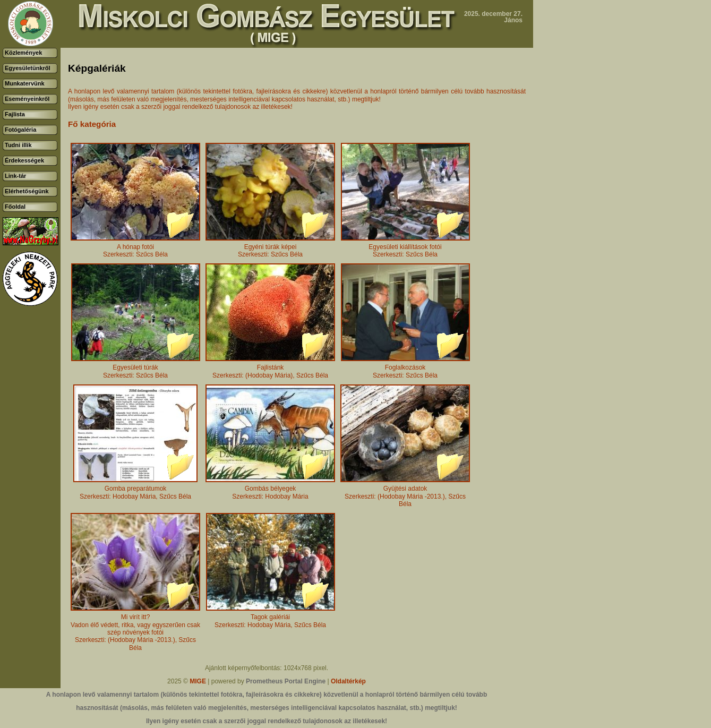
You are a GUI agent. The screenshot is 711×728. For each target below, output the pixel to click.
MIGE (198, 681)
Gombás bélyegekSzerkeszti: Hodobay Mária (270, 489)
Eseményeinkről (27, 99)
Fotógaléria (20, 130)
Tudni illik (18, 145)
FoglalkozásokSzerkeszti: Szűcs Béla (405, 368)
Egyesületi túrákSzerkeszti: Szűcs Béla (136, 368)
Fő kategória (92, 124)
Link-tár (15, 176)
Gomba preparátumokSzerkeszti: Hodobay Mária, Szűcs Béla (135, 489)
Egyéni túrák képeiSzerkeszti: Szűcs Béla (270, 248)
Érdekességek (24, 160)
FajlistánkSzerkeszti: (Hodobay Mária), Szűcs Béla (270, 368)
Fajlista (15, 114)
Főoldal (15, 207)
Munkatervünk (25, 83)
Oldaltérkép (348, 681)
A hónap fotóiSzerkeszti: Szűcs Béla (135, 248)
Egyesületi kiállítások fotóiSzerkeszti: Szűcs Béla (405, 248)
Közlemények (23, 53)
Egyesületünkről (28, 68)
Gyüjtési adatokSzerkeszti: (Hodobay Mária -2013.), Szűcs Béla (405, 493)
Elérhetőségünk (27, 191)
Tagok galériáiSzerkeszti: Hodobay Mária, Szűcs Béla (271, 618)
